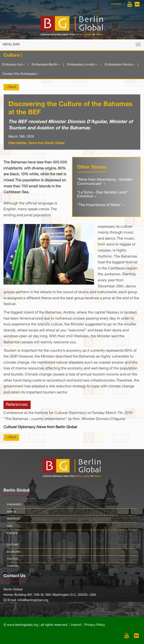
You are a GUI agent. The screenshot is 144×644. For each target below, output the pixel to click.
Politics (13, 559)
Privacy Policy (95, 625)
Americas (14, 519)
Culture (13, 545)
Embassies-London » (82, 65)
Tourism (13, 566)
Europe (12, 533)
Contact (116, 4)
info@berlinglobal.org (33, 600)
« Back (11, 87)
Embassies (14, 505)
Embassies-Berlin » (46, 65)
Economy (13, 552)
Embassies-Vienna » (120, 65)
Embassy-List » (13, 65)
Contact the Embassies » (21, 74)
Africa (11, 512)
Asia (10, 526)
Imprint (76, 625)
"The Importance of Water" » (101, 205)
